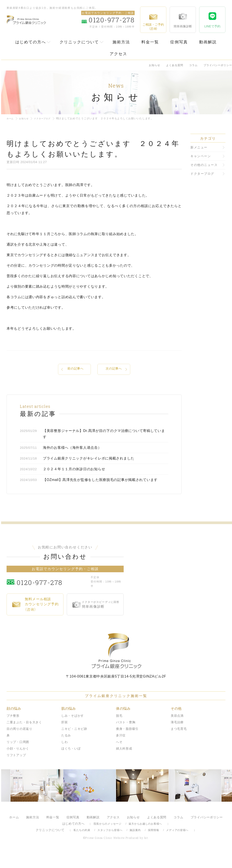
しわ (64, 758)
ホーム (11, 118)
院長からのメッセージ (108, 840)
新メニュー (199, 147)
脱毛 (119, 732)
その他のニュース (204, 165)
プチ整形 (13, 732)
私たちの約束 (82, 846)
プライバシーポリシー (218, 65)
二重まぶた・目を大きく (24, 738)
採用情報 (154, 846)
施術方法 (121, 42)
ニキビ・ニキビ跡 (74, 745)
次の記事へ (114, 370)
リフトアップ (16, 771)
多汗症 (121, 752)
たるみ (66, 752)
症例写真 (179, 42)
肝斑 (64, 738)
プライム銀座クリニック (116, 667)
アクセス (118, 54)
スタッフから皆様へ (110, 846)
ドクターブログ (47, 118)
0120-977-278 (53, 598)
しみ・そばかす (73, 732)
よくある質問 (175, 65)
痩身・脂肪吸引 (127, 745)
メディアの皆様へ (177, 846)
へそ (119, 758)
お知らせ (155, 65)
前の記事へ (76, 370)
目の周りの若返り (19, 745)
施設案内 (135, 846)
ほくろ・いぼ (71, 765)
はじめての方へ (31, 42)
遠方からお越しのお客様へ (145, 840)
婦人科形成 (124, 765)
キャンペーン (201, 156)
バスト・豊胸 (126, 738)
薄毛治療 (177, 738)
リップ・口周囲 (18, 758)
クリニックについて (79, 42)
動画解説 (208, 42)
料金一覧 (150, 42)
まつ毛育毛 (179, 745)
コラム (193, 65)
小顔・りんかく (18, 765)
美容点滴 (177, 732)
